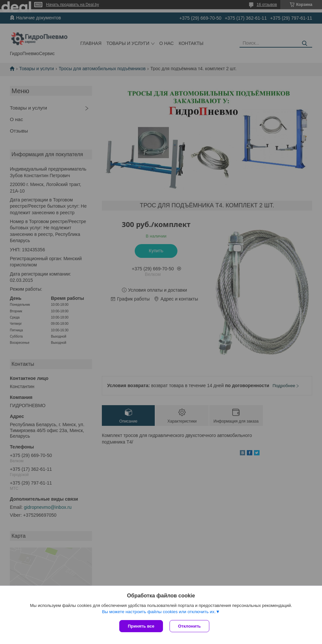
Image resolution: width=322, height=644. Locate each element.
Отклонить (189, 626)
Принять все (141, 626)
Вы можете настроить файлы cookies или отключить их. (159, 612)
